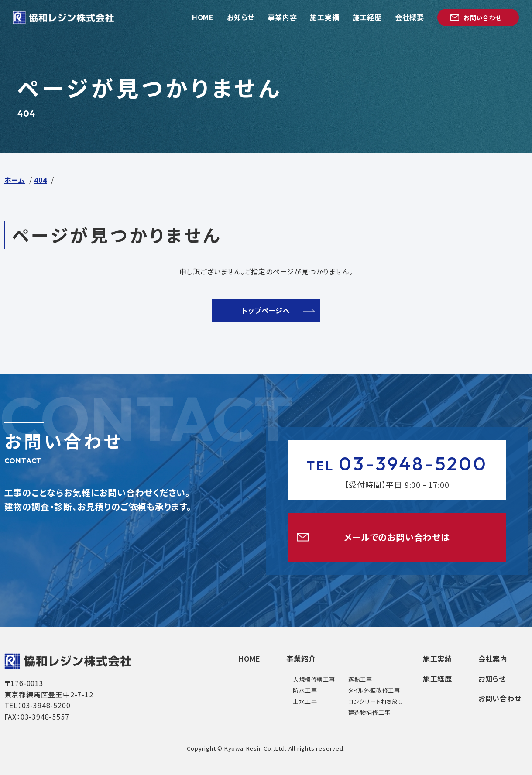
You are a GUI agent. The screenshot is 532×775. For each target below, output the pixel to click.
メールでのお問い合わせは (397, 537)
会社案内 (493, 658)
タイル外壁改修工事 (374, 690)
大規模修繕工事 (314, 679)
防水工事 (305, 690)
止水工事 (305, 701)
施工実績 (437, 658)
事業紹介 (301, 658)
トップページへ (266, 310)
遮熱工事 (360, 679)
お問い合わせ (500, 698)
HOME (249, 658)
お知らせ (492, 679)
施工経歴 (437, 679)
